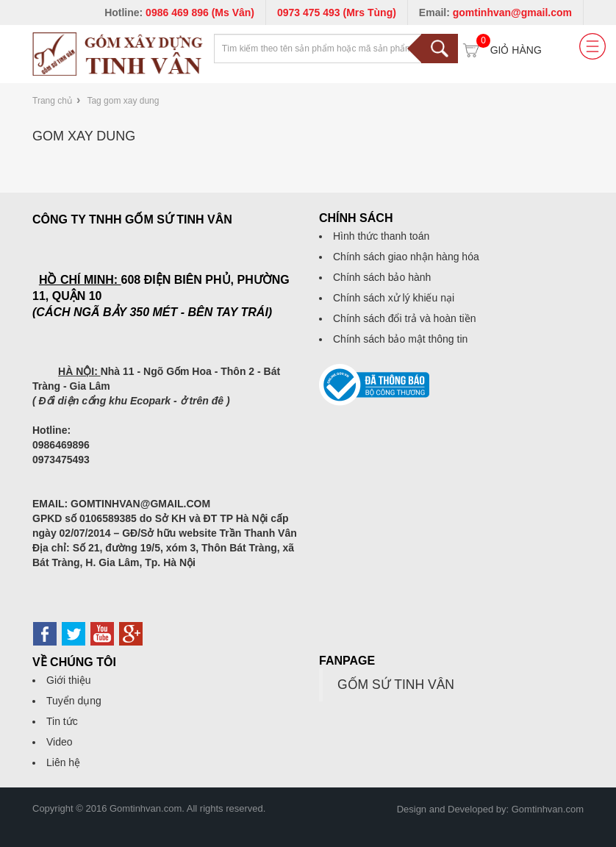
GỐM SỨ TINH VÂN (396, 685)
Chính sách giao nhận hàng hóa (406, 257)
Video (60, 742)
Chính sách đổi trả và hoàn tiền (404, 318)
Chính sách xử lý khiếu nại (394, 298)
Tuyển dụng (74, 701)
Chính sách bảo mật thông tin (400, 339)
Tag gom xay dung (123, 101)
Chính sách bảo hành (382, 277)
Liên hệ (63, 762)
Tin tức (62, 721)
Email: (495, 12)
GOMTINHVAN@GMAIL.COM (140, 504)
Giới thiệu (69, 680)
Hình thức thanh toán (381, 236)
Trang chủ (52, 101)
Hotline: (179, 12)
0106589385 (108, 518)
